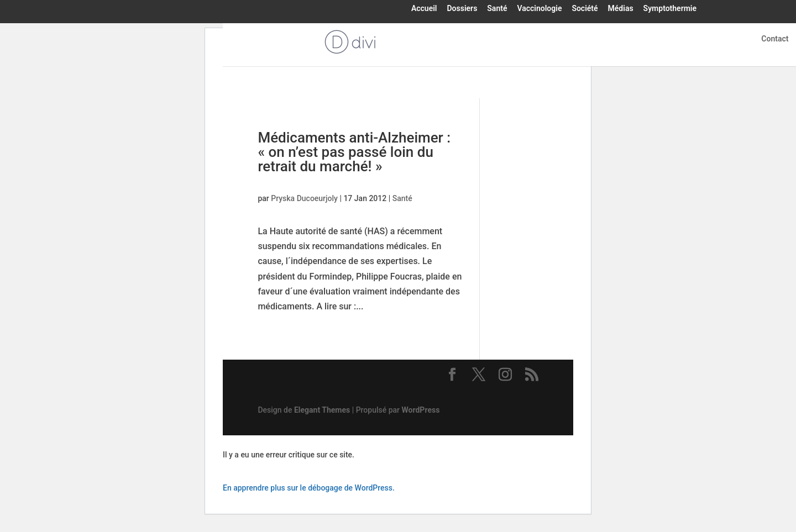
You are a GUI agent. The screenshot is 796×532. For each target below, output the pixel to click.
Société (585, 9)
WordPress (421, 410)
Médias (621, 9)
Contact (775, 39)
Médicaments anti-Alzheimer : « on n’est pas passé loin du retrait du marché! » (354, 152)
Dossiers (462, 9)
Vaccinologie (539, 9)
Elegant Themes (322, 410)
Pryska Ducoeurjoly (304, 198)
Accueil (424, 9)
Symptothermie (670, 9)
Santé (497, 9)
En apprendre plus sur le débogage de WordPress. (309, 488)
